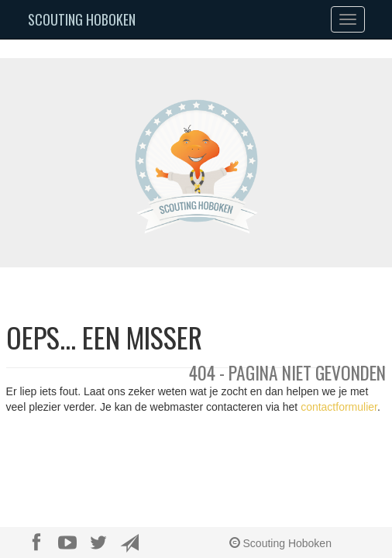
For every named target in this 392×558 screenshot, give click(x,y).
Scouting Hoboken (82, 19)
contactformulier (339, 407)
